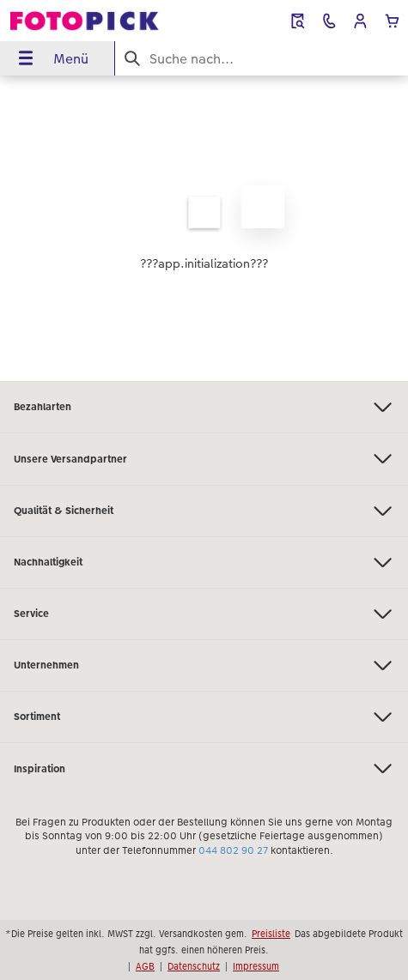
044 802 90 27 (233, 850)
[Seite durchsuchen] (262, 59)
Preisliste (271, 934)
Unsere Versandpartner (204, 459)
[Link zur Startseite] (85, 21)
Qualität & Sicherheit (204, 511)
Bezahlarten (204, 407)
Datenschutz (194, 966)
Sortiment (204, 717)
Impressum (256, 966)
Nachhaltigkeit (204, 563)
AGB (145, 966)
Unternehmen (204, 665)
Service (204, 614)
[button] (360, 21)
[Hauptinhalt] (204, 228)
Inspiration (204, 768)
